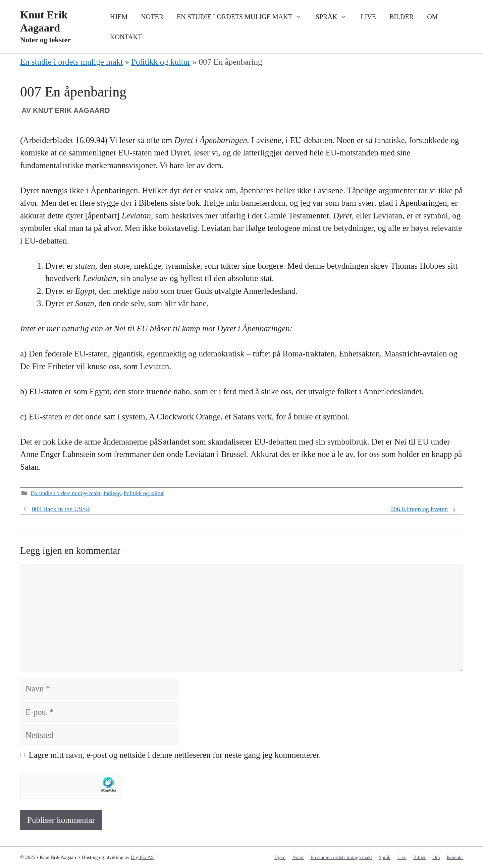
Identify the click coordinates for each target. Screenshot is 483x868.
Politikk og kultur (161, 62)
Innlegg (112, 493)
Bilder (401, 17)
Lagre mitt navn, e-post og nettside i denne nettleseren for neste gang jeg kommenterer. (175, 755)
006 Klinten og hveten (419, 509)
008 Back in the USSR (61, 509)
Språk (335, 17)
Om (432, 17)
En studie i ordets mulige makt (243, 17)
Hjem (119, 17)
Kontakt (126, 37)
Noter (152, 17)
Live (368, 17)
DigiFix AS (142, 857)
